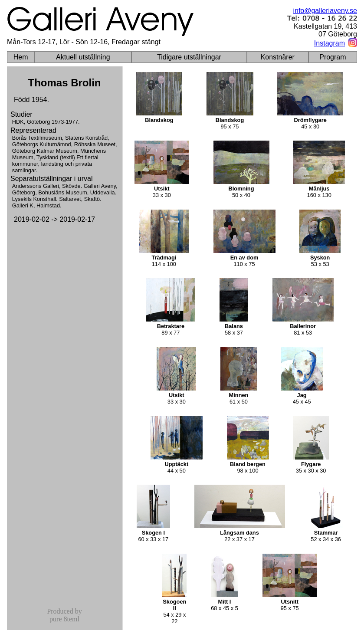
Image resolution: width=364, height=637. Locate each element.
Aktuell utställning (83, 57)
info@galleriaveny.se (325, 11)
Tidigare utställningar (189, 57)
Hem (21, 57)
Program (333, 57)
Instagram (330, 43)
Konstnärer (278, 57)
